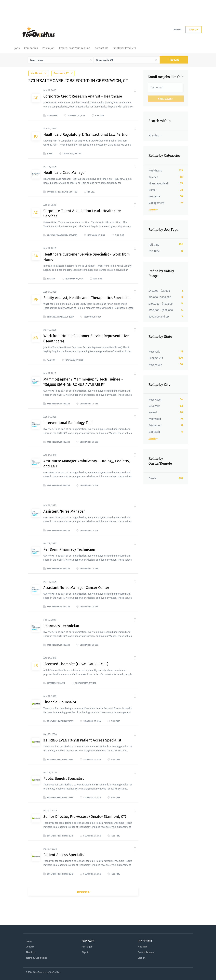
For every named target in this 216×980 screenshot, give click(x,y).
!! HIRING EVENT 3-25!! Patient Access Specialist (82, 740)
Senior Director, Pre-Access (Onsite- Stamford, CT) (85, 816)
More (152, 209)
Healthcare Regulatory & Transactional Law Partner (86, 134)
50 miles (154, 136)
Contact (30, 946)
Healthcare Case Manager (65, 172)
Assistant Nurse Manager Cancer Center (76, 587)
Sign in (178, 30)
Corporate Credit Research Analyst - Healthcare (83, 96)
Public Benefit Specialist (64, 778)
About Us (31, 952)
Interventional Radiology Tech (68, 422)
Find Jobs (174, 60)
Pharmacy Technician (61, 625)
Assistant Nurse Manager (64, 511)
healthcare (36, 73)
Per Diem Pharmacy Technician (69, 549)
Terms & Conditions (36, 957)
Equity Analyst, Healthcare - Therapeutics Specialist (87, 297)
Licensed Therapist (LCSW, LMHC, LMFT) (76, 663)
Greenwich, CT (61, 73)
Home (29, 941)
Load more (83, 891)
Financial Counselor (60, 702)
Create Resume (146, 952)
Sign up (194, 30)
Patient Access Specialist (64, 854)
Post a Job (87, 946)
